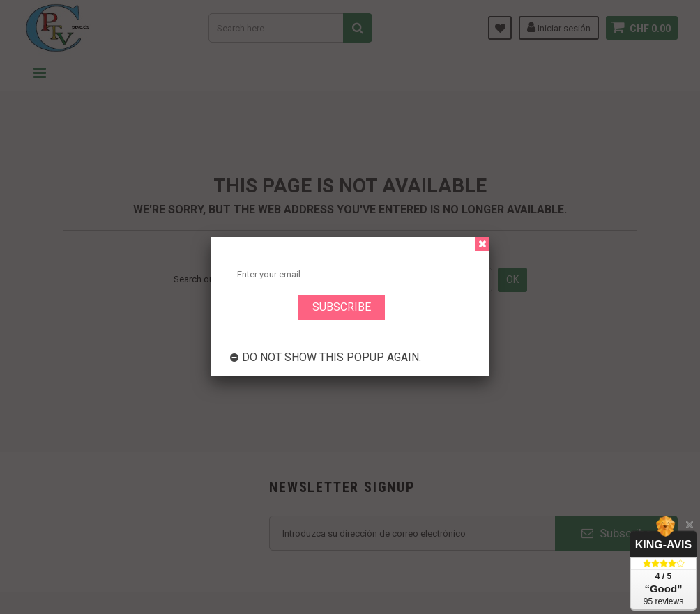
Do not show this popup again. (326, 357)
